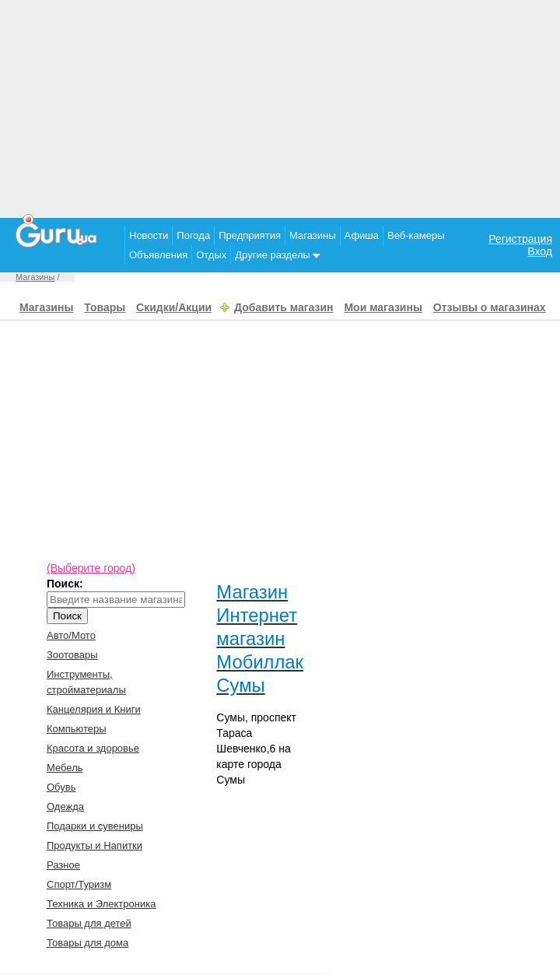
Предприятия (250, 235)
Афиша (362, 235)
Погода (193, 235)
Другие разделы (277, 255)
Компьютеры (77, 729)
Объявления (158, 255)
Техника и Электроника (101, 904)
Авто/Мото (71, 635)
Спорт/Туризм (79, 884)
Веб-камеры (416, 235)
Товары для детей (89, 923)
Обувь (61, 787)
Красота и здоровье (93, 748)
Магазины (313, 235)
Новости (149, 235)
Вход (540, 251)
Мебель (65, 768)
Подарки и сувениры (95, 826)
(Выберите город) (91, 568)
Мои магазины (383, 307)
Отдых (211, 255)
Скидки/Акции (174, 307)
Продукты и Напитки (94, 845)
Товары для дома (87, 943)
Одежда (65, 807)
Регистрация (520, 239)
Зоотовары (72, 655)
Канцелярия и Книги (94, 709)
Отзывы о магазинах (490, 307)
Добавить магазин (283, 307)
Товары (105, 307)
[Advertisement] (280, 109)
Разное (63, 865)
